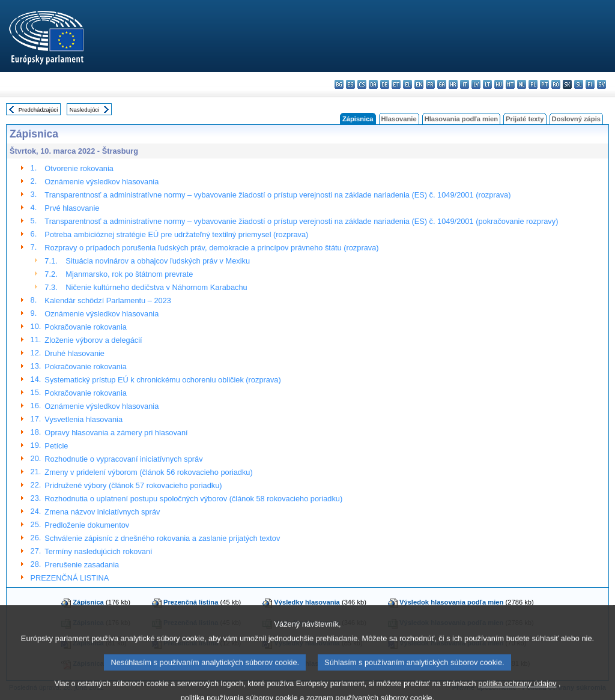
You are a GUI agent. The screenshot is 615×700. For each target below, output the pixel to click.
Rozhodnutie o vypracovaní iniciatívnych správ (123, 459)
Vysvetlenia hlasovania (83, 419)
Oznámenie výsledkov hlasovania (101, 182)
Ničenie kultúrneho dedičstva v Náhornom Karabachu (156, 287)
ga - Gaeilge (442, 84)
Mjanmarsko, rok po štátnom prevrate (129, 274)
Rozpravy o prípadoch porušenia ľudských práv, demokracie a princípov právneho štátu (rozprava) (211, 248)
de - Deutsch (385, 84)
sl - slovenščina (579, 84)
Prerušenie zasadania (82, 565)
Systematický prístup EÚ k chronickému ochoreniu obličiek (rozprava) (162, 380)
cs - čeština (362, 84)
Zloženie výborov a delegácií (93, 340)
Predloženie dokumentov (87, 525)
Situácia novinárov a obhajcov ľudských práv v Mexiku (158, 261)
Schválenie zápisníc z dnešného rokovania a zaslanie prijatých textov (162, 538)
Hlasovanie (399, 119)
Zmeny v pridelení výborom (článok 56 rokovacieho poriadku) (148, 472)
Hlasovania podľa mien (461, 119)
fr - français (430, 84)
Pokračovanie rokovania (86, 327)
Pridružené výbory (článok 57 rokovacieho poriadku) (133, 485)
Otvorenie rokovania (79, 168)
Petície (56, 446)
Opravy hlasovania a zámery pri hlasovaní (116, 433)
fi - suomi (590, 84)
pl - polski (533, 84)
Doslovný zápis (576, 119)
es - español (350, 84)
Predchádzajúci (38, 110)
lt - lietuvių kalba (487, 84)
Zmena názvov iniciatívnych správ (102, 512)
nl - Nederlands (522, 84)
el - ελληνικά (407, 84)
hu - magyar (499, 84)
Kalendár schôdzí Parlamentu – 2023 (108, 300)
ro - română (556, 84)
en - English (419, 84)
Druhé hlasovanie (74, 353)
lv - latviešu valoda (476, 84)
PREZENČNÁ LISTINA (70, 578)
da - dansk (373, 84)
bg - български (339, 84)
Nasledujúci (85, 110)
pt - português (544, 84)
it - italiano (465, 84)
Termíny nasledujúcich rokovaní (98, 551)
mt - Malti (510, 84)
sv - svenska (601, 84)
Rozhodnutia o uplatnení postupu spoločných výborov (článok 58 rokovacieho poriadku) (193, 499)
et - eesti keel (396, 84)
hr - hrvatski (453, 84)
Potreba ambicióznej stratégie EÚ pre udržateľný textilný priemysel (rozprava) (176, 234)
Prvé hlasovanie (72, 208)
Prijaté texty (525, 119)
